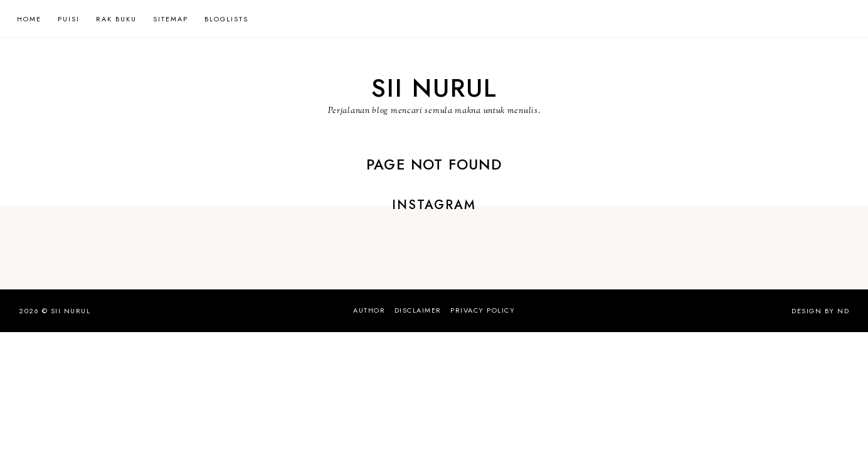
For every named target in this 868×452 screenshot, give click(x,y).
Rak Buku (116, 19)
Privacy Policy (483, 310)
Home (29, 19)
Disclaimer (418, 310)
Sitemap (171, 19)
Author (369, 310)
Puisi (69, 19)
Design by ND (820, 311)
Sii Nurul (434, 88)
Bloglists (226, 19)
